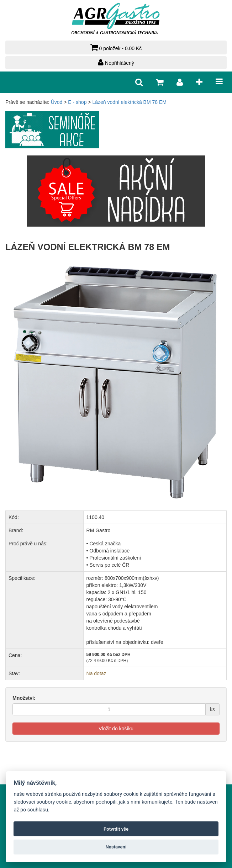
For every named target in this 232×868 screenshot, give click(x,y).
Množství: (24, 698)
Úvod (57, 102)
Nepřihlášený (116, 62)
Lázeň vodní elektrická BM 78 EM (129, 102)
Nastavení (116, 847)
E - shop (77, 102)
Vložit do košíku (116, 729)
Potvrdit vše (116, 829)
